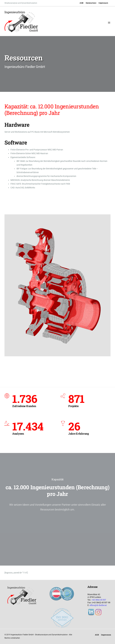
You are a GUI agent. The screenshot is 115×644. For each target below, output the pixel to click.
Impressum (103, 3)
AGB (82, 3)
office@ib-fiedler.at (98, 605)
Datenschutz (91, 3)
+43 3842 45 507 (99, 600)
